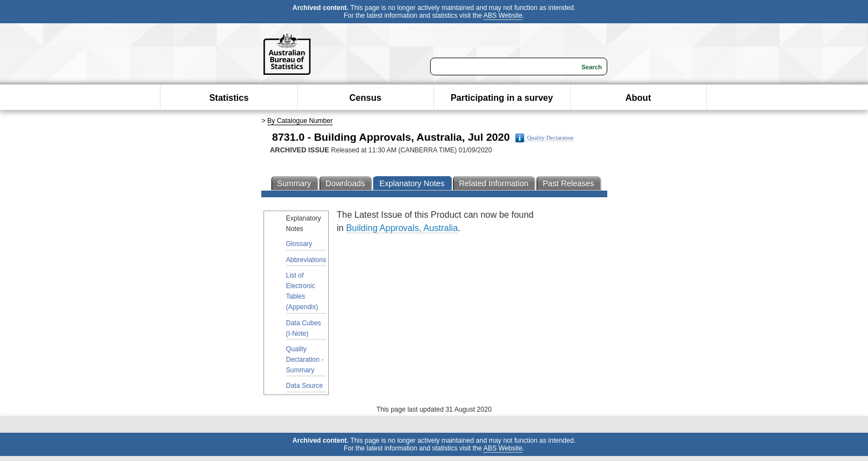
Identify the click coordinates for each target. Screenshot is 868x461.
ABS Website (503, 16)
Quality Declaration (544, 138)
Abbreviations (306, 260)
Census (365, 98)
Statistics (229, 98)
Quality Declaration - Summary (305, 360)
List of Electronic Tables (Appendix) (302, 291)
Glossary (299, 244)
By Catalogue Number (300, 121)
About (638, 98)
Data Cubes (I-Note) (304, 328)
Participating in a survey (502, 98)
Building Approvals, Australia (402, 228)
